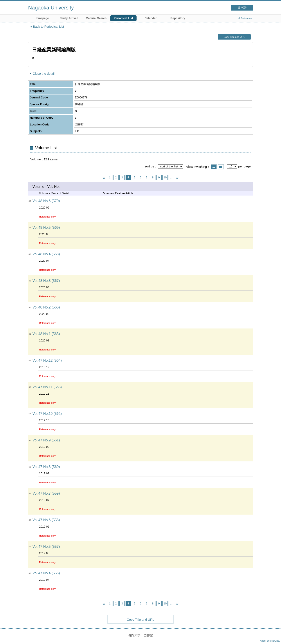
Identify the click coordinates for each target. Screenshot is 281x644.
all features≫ (245, 18)
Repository (178, 18)
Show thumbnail (221, 167)
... (171, 177)
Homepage (42, 18)
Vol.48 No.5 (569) (46, 228)
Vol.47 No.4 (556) (46, 573)
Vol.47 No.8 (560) (46, 467)
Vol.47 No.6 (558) (46, 520)
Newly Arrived (69, 18)
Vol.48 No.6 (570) (46, 201)
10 (165, 177)
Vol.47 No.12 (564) (47, 360)
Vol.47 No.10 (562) (47, 414)
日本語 (242, 8)
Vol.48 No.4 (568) (46, 254)
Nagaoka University (51, 8)
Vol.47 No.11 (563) (47, 387)
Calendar (151, 18)
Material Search (96, 18)
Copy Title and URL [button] (234, 37)
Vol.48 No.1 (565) (46, 334)
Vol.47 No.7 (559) (46, 493)
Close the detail (44, 74)
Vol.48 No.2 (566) (46, 307)
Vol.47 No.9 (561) (46, 440)
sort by (149, 166)
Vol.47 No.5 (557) (46, 547)
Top (273, 636)
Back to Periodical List (49, 27)
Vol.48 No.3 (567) (46, 281)
